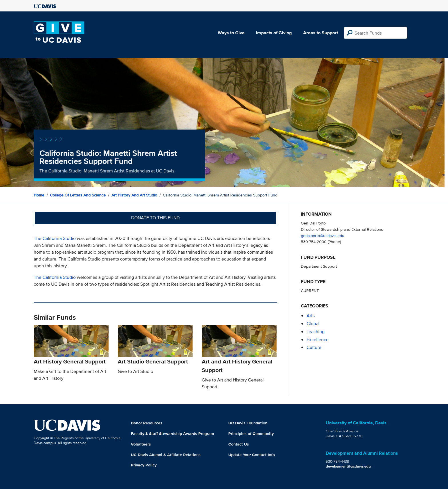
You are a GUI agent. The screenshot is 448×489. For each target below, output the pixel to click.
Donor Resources (147, 423)
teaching (316, 332)
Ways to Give (231, 33)
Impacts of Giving (274, 33)
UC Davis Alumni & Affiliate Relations (166, 455)
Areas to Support (321, 33)
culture (314, 347)
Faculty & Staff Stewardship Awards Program (172, 434)
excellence (318, 340)
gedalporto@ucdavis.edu (323, 235)
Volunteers (141, 444)
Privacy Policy (144, 465)
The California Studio (55, 238)
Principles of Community (251, 434)
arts (311, 316)
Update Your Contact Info (252, 455)
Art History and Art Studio (134, 195)
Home (39, 195)
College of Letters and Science (78, 195)
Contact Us (239, 444)
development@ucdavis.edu (348, 466)
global (313, 324)
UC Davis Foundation (248, 423)
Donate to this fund (155, 218)
